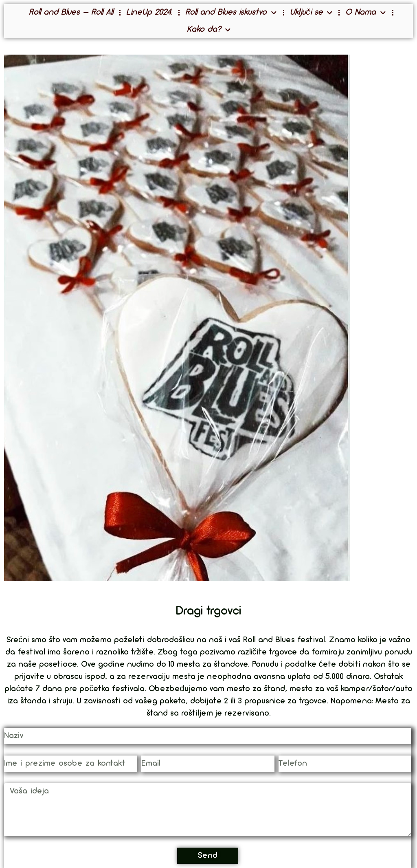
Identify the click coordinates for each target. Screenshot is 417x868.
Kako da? (209, 30)
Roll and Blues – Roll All (71, 12)
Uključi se (311, 13)
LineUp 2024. (149, 12)
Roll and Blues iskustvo (231, 13)
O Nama (366, 13)
